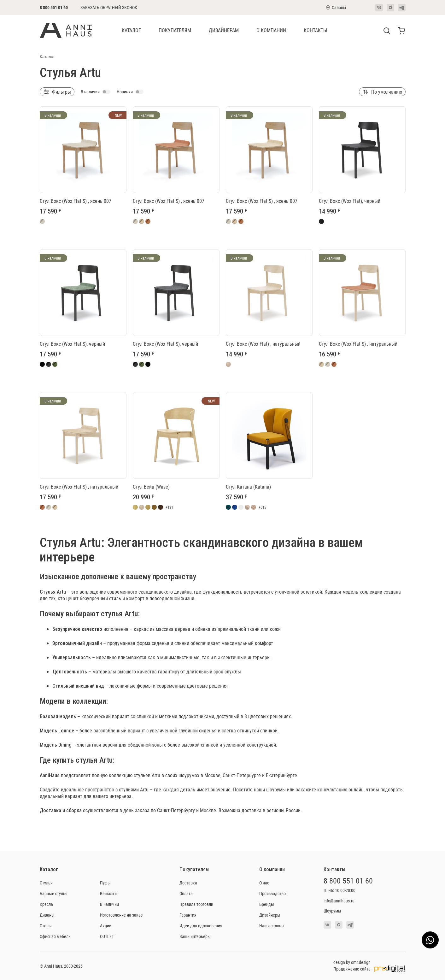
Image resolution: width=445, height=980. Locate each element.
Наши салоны (272, 926)
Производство (272, 893)
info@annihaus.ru (339, 901)
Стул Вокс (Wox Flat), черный (350, 201)
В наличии (109, 904)
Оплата (186, 893)
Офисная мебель (55, 936)
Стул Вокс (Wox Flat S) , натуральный (358, 344)
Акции (106, 926)
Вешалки (108, 893)
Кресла (46, 904)
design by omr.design (352, 962)
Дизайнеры (270, 915)
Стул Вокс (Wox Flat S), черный (72, 344)
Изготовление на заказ (121, 915)
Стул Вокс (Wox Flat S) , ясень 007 (76, 201)
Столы (46, 926)
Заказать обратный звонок (109, 8)
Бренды (267, 904)
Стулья (48, 592)
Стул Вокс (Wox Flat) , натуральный (263, 344)
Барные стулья (54, 893)
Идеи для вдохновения (201, 926)
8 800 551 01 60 (54, 7)
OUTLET (107, 936)
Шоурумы (332, 911)
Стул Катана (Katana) (248, 487)
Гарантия (188, 915)
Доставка (188, 883)
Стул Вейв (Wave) (151, 487)
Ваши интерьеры (195, 936)
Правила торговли (196, 904)
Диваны (47, 915)
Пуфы (105, 883)
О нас (264, 883)
